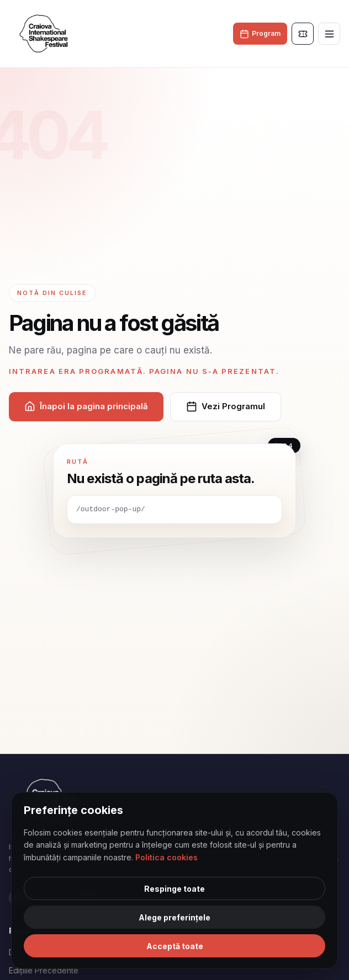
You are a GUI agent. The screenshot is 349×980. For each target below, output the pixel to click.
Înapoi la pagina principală (86, 406)
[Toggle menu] (329, 34)
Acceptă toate (175, 946)
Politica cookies (166, 857)
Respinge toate (174, 889)
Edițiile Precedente (44, 970)
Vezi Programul (226, 406)
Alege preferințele (174, 917)
